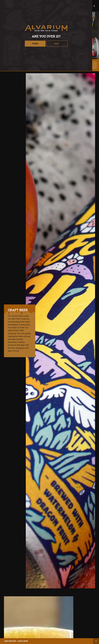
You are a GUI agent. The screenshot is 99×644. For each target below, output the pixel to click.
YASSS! (35, 44)
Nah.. (57, 44)
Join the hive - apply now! (16, 641)
